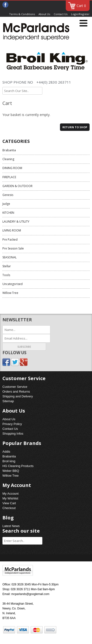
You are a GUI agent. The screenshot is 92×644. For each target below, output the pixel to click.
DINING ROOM (12, 168)
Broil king (9, 461)
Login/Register (80, 14)
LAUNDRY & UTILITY (16, 222)
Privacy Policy (12, 424)
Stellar (7, 266)
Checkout (9, 508)
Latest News (11, 526)
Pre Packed (10, 240)
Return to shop (75, 127)
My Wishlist (10, 498)
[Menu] (83, 23)
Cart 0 (81, 6)
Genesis (8, 195)
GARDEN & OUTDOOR (17, 186)
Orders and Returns (16, 392)
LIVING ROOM (12, 230)
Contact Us (61, 14)
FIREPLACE (9, 177)
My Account (10, 494)
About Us (44, 14)
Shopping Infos (13, 434)
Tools (6, 275)
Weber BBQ (11, 471)
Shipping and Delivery (18, 396)
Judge (6, 204)
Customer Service (15, 387)
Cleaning (8, 159)
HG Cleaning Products (18, 466)
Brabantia (9, 150)
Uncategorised (13, 284)
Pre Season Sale (13, 248)
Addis (6, 452)
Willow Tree (10, 293)
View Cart (9, 503)
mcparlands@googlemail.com (30, 594)
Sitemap (8, 401)
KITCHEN (8, 213)
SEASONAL (10, 257)
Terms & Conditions (22, 14)
